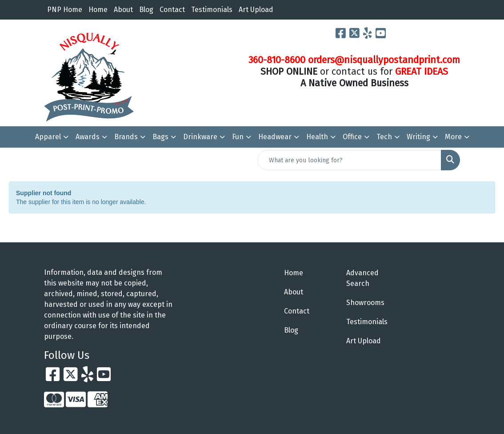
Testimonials (212, 10)
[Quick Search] (349, 160)
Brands (126, 137)
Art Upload (256, 10)
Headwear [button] (275, 137)
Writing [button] (418, 137)
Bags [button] (160, 137)
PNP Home (65, 10)
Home (98, 10)
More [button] (453, 137)
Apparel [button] (48, 137)
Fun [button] (238, 137)
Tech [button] (384, 137)
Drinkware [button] (200, 137)
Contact (172, 10)
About (123, 10)
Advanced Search (362, 278)
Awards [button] (88, 137)
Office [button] (352, 137)
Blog (146, 10)
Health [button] (317, 137)
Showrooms (365, 303)
